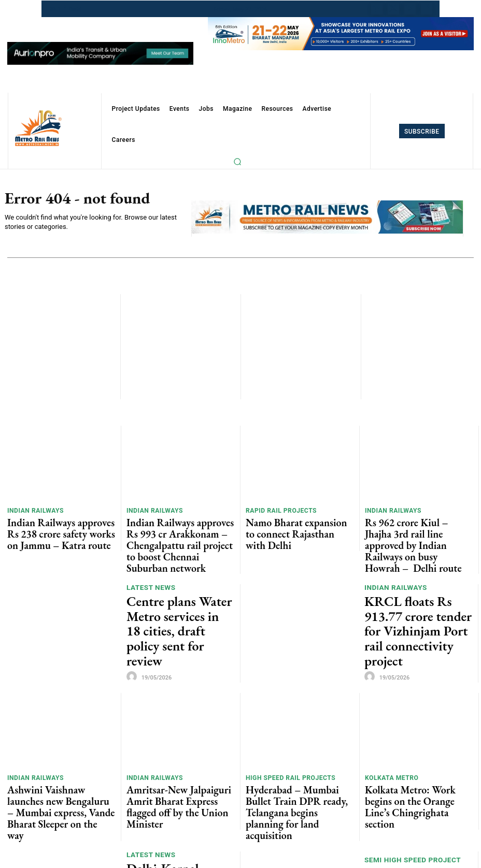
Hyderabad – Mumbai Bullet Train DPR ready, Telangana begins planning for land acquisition (297, 751)
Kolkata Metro (389, 734)
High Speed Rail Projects (287, 734)
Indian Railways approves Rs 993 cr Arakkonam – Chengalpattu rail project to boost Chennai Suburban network (179, 532)
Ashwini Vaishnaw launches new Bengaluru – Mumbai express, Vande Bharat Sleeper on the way (61, 751)
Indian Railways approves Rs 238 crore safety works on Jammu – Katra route (56, 529)
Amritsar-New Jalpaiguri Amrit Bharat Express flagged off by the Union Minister (175, 751)
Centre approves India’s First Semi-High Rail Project (416, 810)
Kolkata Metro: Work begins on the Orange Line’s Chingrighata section (417, 747)
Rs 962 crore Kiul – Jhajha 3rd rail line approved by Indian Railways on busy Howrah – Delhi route (419, 529)
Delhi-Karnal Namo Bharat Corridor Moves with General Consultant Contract (179, 810)
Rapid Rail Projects (278, 511)
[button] (237, 162)
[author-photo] (133, 619)
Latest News (150, 575)
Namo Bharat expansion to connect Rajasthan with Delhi (298, 524)
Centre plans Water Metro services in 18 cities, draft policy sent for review (173, 596)
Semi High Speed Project (411, 794)
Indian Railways (33, 511)
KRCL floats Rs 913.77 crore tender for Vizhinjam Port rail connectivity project (418, 596)
